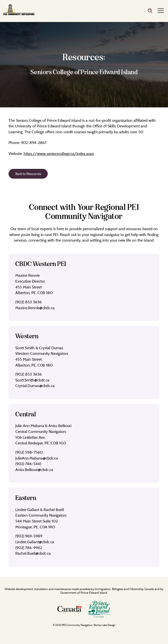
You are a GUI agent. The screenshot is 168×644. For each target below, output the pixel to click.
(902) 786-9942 (29, 548)
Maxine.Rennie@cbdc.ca (35, 308)
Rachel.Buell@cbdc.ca (33, 553)
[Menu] (161, 11)
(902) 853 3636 (28, 302)
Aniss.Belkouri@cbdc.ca (34, 470)
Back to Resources (28, 174)
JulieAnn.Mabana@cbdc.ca (37, 458)
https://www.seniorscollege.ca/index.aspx (59, 153)
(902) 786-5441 (28, 464)
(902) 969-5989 (29, 536)
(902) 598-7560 (29, 452)
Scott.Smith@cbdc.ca (32, 380)
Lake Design (109, 625)
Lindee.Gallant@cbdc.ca (35, 542)
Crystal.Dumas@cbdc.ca (35, 386)
